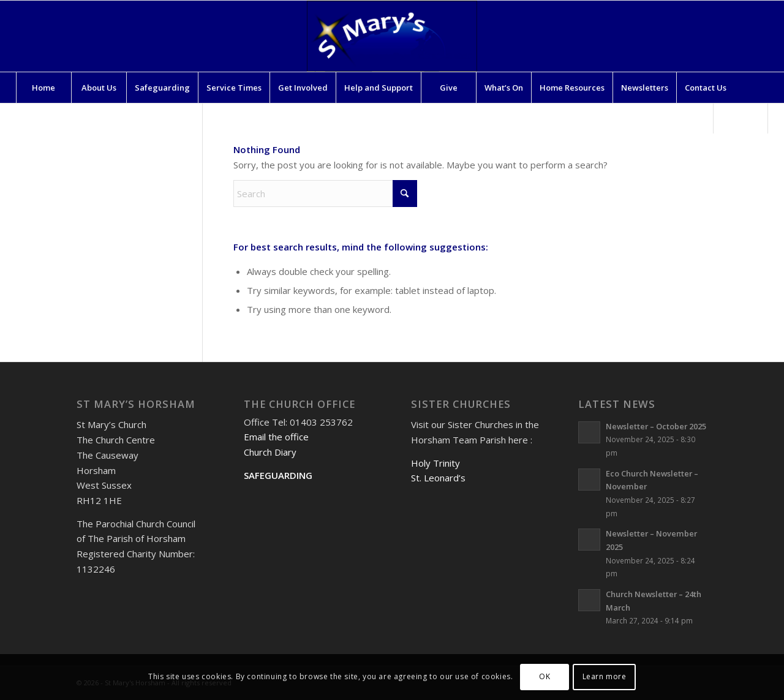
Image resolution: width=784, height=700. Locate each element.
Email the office (276, 437)
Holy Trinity (435, 463)
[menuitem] (43, 88)
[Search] (741, 118)
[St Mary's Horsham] (392, 36)
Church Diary (270, 452)
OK (545, 676)
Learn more (605, 676)
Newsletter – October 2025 (656, 426)
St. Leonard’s (438, 478)
